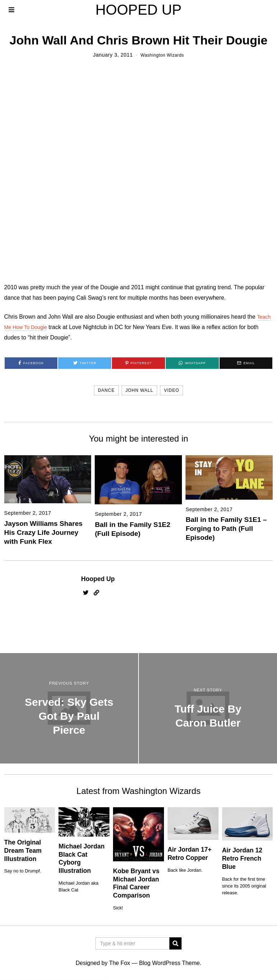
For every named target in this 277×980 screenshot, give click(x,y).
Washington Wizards (162, 55)
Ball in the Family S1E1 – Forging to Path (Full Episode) (226, 529)
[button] (175, 943)
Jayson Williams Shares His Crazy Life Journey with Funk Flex (43, 532)
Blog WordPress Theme (169, 963)
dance (106, 390)
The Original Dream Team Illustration (23, 851)
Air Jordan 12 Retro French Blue (242, 858)
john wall (139, 390)
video (172, 390)
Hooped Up (98, 579)
